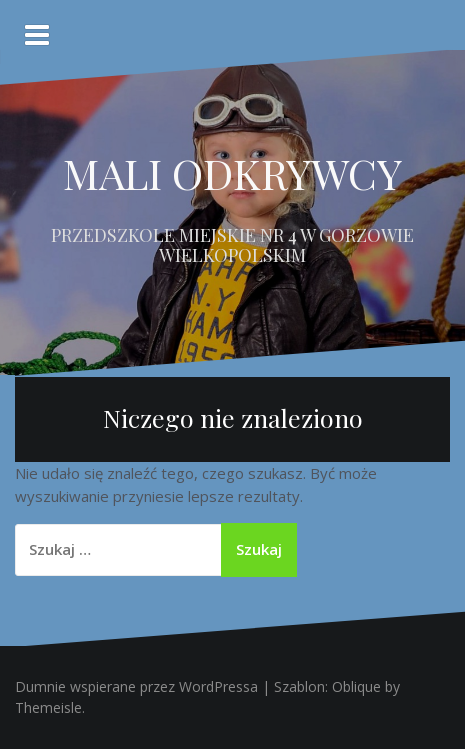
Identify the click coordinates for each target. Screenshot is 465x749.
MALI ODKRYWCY (232, 173)
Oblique (356, 686)
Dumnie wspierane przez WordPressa (136, 686)
